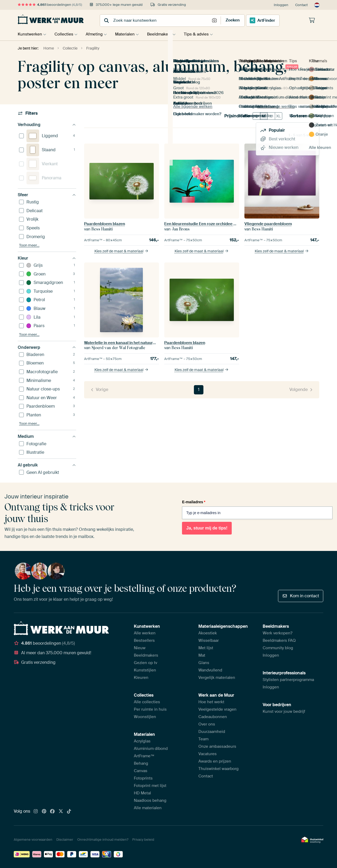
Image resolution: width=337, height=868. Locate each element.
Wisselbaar (209, 640)
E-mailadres (194, 502)
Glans (204, 663)
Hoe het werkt (211, 702)
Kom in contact (301, 596)
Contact (301, 5)
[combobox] (155, 21)
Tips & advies (203, 34)
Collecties (65, 34)
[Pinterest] (44, 812)
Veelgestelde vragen (217, 709)
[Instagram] (36, 812)
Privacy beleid (143, 840)
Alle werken (145, 633)
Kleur (47, 258)
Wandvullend (210, 670)
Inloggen (281, 5)
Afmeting (97, 34)
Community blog (278, 648)
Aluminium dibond (151, 749)
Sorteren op (305, 116)
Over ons (207, 724)
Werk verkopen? (277, 633)
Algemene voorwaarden (33, 840)
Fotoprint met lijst (150, 786)
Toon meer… (29, 245)
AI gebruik (47, 465)
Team (203, 739)
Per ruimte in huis (150, 709)
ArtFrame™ (144, 756)
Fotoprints (143, 778)
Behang (141, 763)
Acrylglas (142, 741)
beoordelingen (50, 5)
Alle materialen (148, 808)
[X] (61, 812)
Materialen (129, 34)
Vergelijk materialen (217, 678)
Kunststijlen (145, 670)
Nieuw (140, 648)
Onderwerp (47, 347)
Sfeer (47, 195)
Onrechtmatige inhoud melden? (103, 840)
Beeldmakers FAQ (279, 640)
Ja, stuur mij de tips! (207, 528)
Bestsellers (144, 640)
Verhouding (47, 125)
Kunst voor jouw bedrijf (284, 711)
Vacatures (208, 754)
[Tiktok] (69, 812)
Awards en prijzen (215, 761)
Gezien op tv (145, 663)
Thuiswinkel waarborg (218, 769)
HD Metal (142, 793)
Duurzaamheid (212, 732)
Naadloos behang (150, 800)
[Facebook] (52, 812)
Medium (47, 436)
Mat (202, 655)
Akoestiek (208, 633)
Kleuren (141, 678)
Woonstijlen (145, 717)
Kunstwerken (30, 34)
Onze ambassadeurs (217, 746)
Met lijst (206, 648)
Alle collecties (147, 702)
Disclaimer (65, 840)
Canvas (141, 771)
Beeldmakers (165, 34)
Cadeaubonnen (213, 717)
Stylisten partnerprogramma (288, 680)
